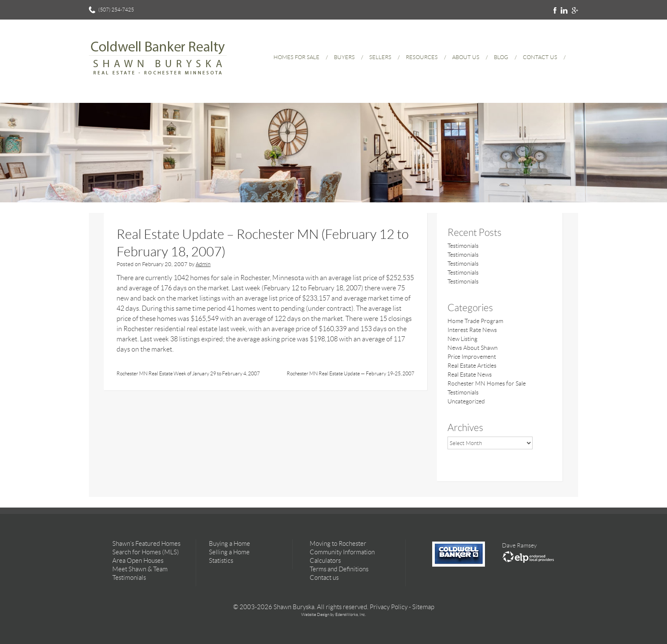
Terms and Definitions (339, 569)
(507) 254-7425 (116, 10)
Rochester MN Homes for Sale (487, 383)
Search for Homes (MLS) (146, 552)
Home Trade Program (475, 321)
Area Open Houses (138, 561)
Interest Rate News (472, 330)
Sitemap (423, 607)
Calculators (325, 561)
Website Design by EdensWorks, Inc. (333, 614)
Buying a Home (229, 544)
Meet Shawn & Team (140, 569)
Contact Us (540, 57)
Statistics (221, 561)
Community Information (342, 552)
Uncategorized (466, 401)
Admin (203, 264)
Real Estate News (470, 374)
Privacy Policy (389, 607)
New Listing (462, 339)
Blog (501, 57)
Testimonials (463, 246)
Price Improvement (472, 357)
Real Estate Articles (472, 366)
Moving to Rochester (338, 544)
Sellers (380, 57)
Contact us (324, 578)
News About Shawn (473, 348)
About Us (466, 57)
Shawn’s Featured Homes (146, 544)
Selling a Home (229, 552)
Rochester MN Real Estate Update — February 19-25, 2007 (351, 373)
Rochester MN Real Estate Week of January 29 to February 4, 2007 (188, 373)
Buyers (344, 57)
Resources (422, 57)
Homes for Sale (296, 57)
